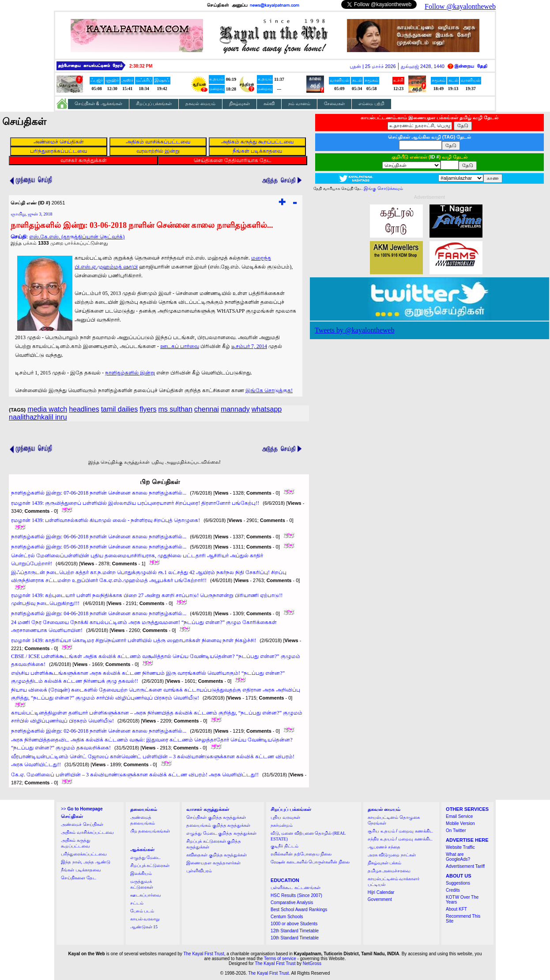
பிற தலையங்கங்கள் (150, 831)
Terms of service (280, 959)
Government (380, 899)
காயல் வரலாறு (145, 919)
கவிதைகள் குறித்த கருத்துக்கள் (217, 855)
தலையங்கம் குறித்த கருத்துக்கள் (218, 825)
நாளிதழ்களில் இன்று (130, 373)
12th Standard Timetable (295, 931)
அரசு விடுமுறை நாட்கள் (392, 855)
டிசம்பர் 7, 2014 (249, 346)
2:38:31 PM (141, 66)
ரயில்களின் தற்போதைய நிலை (301, 854)
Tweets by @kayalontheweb (355, 330)
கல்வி (269, 104)
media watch (47, 409)
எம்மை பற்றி (371, 104)
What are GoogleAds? (458, 857)
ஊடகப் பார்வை (180, 346)
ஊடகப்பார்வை (146, 895)
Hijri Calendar (381, 892)
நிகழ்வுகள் (239, 104)
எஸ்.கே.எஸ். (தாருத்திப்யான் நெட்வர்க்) (77, 237)
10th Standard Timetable (295, 938)
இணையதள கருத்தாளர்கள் (213, 863)
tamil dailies (120, 409)
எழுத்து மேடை (146, 857)
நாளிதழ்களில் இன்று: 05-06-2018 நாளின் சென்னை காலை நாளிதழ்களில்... (99, 547)
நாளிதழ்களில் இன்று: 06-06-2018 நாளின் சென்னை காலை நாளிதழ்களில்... (99, 537)
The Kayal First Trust (203, 954)
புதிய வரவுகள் (285, 817)
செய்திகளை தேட (79, 878)
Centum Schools (287, 917)
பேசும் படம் (142, 911)
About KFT (456, 909)
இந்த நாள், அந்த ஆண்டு (86, 862)
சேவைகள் (334, 104)
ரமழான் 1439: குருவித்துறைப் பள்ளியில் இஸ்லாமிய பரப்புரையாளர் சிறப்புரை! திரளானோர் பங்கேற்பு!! (135, 503)
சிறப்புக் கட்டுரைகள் (150, 865)
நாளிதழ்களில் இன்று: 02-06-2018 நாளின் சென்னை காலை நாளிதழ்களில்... (99, 731)
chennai (207, 409)
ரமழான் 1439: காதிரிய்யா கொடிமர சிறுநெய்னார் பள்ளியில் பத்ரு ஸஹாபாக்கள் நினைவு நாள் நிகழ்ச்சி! (134, 640)
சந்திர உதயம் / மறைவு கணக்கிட (400, 839)
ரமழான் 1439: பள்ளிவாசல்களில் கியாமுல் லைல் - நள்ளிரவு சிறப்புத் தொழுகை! (105, 520)
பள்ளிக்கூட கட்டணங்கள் (296, 887)
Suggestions (458, 883)
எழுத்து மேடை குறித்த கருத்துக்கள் (221, 833)
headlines (84, 409)
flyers (148, 409)
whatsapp (267, 409)
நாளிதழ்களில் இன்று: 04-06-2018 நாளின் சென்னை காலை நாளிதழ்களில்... (99, 613)
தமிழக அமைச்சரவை (389, 871)
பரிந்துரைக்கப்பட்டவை (84, 854)
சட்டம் (137, 903)
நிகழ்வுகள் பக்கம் (385, 863)
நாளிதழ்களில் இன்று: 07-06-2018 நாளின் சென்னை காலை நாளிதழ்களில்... (99, 493)
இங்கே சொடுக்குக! (269, 390)
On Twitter (456, 831)
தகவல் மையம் (200, 104)
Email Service (459, 816)
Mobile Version (460, 823)
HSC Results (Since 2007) (296, 895)
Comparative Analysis (292, 902)
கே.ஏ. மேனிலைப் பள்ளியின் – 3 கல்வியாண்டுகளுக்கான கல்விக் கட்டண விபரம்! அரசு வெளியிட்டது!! (135, 775)
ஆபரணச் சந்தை (384, 847)
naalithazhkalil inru (38, 417)
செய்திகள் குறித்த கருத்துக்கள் (216, 817)
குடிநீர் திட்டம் (284, 846)
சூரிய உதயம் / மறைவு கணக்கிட (400, 831)
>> (82, 809)
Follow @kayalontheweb (460, 6)
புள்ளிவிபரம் (199, 871)
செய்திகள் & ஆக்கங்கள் (98, 104)
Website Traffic (460, 847)
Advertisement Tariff (465, 866)
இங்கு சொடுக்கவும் (383, 188)
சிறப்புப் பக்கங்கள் (154, 104)
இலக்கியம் (141, 873)
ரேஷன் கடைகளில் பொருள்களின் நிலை (310, 862)
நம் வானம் (299, 104)
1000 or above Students (294, 924)
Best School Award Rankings (299, 910)
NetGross (312, 963)
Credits (453, 890)
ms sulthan (175, 409)
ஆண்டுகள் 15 (144, 927)
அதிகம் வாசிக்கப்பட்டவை (87, 832)
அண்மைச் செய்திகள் (82, 824)
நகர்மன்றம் (282, 825)
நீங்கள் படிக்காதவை (81, 870)
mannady (235, 409)
